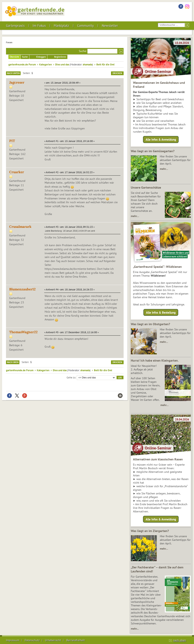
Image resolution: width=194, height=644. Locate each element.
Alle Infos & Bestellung (161, 312)
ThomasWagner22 (23, 332)
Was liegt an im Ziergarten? (150, 531)
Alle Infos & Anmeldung (161, 139)
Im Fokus (39, 26)
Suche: (83, 51)
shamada (87, 64)
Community (85, 26)
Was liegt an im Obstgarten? (150, 324)
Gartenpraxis (15, 26)
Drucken (117, 73)
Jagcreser (17, 82)
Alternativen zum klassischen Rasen (158, 459)
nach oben (180, 640)
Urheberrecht (53, 640)
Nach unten (13, 73)
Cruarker (17, 172)
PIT (12, 141)
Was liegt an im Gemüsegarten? (153, 151)
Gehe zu (71, 377)
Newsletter (110, 26)
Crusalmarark (20, 227)
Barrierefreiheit (76, 640)
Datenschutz (32, 640)
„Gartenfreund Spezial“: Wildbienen (157, 267)
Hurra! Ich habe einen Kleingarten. (155, 360)
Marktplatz (61, 26)
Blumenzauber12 (22, 289)
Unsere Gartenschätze (146, 187)
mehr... (135, 629)
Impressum (13, 640)
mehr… (164, 169)
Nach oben (13, 362)
